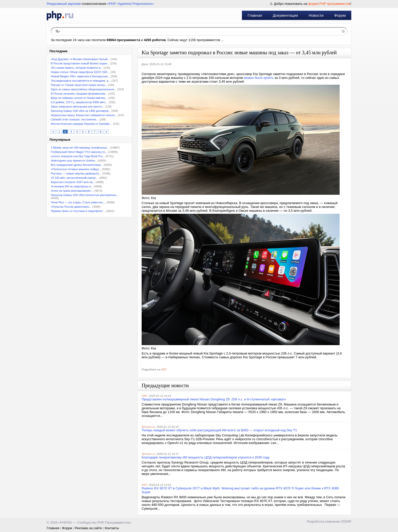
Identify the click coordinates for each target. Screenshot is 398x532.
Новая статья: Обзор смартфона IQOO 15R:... (80, 72)
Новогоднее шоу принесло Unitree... (74, 161)
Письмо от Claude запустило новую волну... (79, 85)
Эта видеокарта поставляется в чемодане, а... (81, 81)
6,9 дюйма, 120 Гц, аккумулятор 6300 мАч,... (79, 102)
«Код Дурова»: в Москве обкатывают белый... (80, 59)
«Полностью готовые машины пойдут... (76, 169)
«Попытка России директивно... (71, 207)
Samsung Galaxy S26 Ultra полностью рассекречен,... (85, 195)
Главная (255, 15)
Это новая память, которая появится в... (77, 68)
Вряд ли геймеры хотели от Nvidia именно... (79, 98)
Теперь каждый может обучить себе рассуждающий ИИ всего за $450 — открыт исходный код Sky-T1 (219, 430)
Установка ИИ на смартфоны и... (72, 186)
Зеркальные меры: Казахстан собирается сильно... (84, 115)
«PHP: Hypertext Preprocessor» (131, 4)
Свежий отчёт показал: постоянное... (75, 119)
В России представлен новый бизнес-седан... (80, 63)
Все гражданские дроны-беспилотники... (77, 165)
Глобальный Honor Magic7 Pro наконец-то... (79, 152)
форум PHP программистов (329, 4)
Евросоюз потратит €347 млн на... (73, 182)
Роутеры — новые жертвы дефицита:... (76, 173)
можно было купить (259, 78)
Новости (316, 15)
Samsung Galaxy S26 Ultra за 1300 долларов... (81, 111)
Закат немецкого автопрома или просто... (78, 107)
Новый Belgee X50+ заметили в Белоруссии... (80, 76)
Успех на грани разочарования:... (72, 191)
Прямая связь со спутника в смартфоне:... (78, 211)
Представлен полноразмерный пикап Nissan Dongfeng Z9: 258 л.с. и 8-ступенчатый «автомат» (214, 399)
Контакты (112, 528)
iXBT (164, 369)
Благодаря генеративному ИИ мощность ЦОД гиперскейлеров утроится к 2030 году (206, 457)
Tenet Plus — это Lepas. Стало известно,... (78, 202)
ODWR (346, 521)
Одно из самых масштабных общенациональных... (84, 89)
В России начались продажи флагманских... (79, 94)
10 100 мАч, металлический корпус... (74, 178)
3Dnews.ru (148, 427)
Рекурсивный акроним (64, 4)
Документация (286, 15)
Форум (340, 15)
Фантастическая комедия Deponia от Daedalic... (81, 124)
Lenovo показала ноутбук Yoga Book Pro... (78, 156)
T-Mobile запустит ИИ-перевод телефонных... (80, 148)
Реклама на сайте (88, 528)
